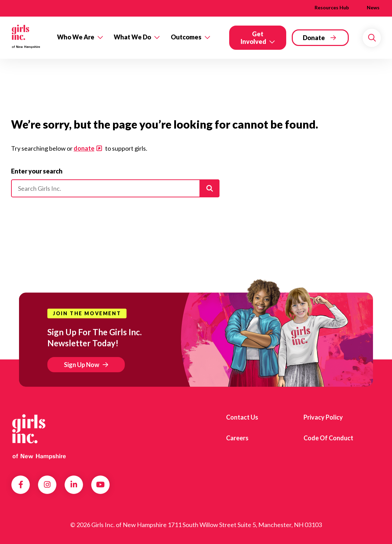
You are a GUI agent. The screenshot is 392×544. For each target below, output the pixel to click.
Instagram (47, 485)
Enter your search (37, 171)
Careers (237, 438)
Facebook (21, 485)
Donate (314, 38)
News (373, 7)
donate (84, 148)
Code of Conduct (328, 438)
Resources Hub (332, 7)
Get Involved (253, 38)
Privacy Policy (323, 417)
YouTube (100, 485)
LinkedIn (74, 485)
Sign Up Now (82, 365)
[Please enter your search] (115, 188)
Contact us (242, 417)
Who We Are (76, 37)
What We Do (132, 37)
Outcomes (186, 37)
